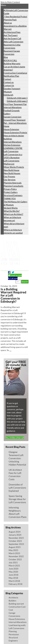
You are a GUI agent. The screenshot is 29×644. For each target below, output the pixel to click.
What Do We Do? (12, 211)
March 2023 (14, 553)
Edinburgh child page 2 (17, 101)
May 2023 (13, 550)
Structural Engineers (13, 195)
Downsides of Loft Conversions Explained (17, 488)
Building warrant (16, 604)
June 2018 (13, 575)
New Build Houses (12, 173)
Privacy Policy (10, 189)
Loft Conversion (11, 151)
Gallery (7, 114)
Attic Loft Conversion (13, 42)
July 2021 (13, 562)
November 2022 (16, 556)
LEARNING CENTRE (13, 148)
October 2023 (15, 541)
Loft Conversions (12, 161)
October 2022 (15, 559)
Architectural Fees (12, 32)
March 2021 (14, 566)
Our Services (10, 180)
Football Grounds (12, 110)
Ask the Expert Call (12, 38)
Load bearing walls (17, 625)
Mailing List (9, 164)
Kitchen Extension (12, 145)
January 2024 (15, 535)
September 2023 (16, 544)
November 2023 (16, 538)
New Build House (12, 170)
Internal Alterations (13, 142)
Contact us (9, 82)
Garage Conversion (13, 117)
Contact (7, 79)
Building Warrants (12, 64)
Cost (11, 610)
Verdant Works (11, 208)
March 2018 (14, 581)
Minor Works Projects (14, 167)
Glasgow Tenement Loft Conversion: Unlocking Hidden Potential (17, 458)
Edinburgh (8, 95)
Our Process (9, 176)
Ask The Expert (11, 35)
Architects (13, 598)
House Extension (11, 129)
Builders (12, 601)
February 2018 (16, 584)
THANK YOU (10, 199)
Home (6, 126)
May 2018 (13, 578)
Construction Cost (17, 607)
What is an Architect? (13, 214)
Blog (6, 57)
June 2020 (13, 569)
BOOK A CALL (10, 60)
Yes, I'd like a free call (15, 438)
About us (8, 23)
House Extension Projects (15, 132)
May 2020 (13, 572)
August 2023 (15, 547)
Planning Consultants (13, 186)
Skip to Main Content (10, 2)
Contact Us (9, 85)
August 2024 (15, 532)
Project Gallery (11, 192)
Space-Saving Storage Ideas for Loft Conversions (17, 499)
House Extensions (17, 619)
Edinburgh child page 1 (17, 98)
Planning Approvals (13, 183)
